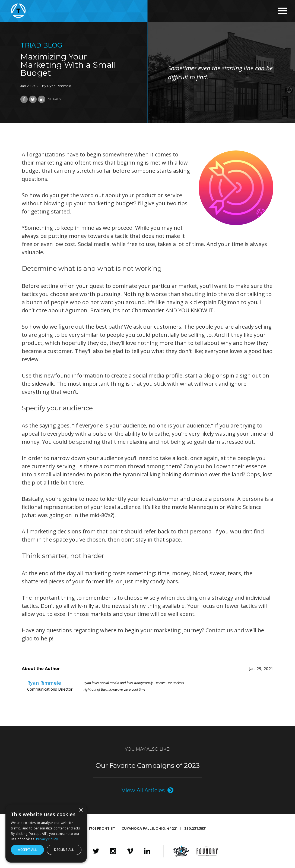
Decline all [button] (64, 850)
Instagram (113, 851)
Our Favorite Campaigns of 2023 (148, 765)
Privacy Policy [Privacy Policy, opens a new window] (47, 839)
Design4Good (181, 851)
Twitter (96, 851)
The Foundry (207, 851)
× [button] (81, 810)
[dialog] (46, 834)
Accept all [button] (27, 850)
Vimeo (130, 851)
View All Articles (143, 790)
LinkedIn (147, 851)
